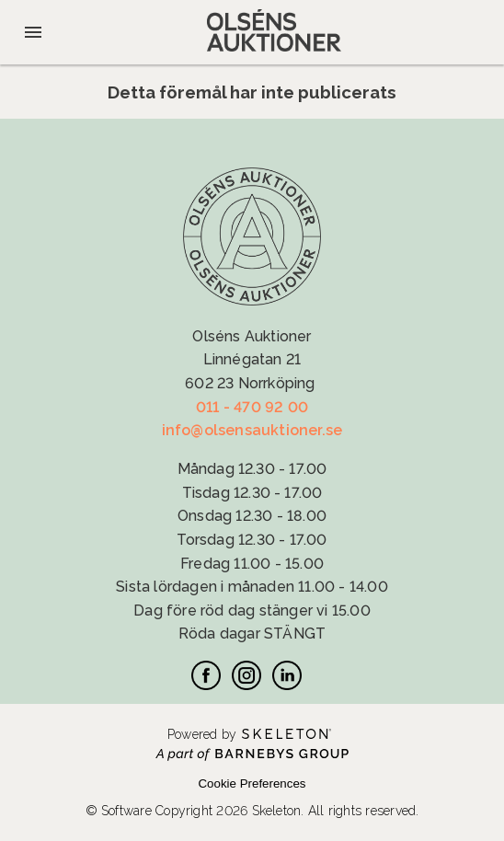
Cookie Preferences (252, 783)
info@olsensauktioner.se (252, 430)
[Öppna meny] (33, 32)
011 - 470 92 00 (252, 407)
